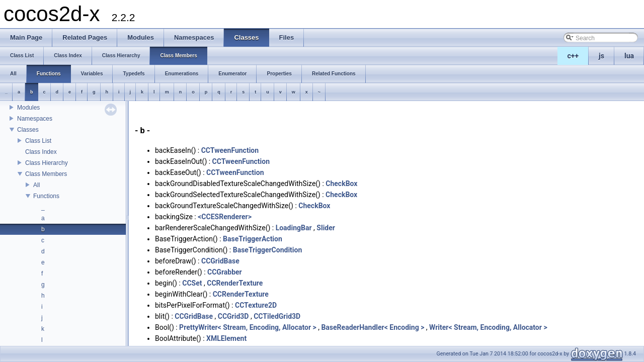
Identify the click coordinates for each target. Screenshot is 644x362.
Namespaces (35, 119)
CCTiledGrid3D (277, 316)
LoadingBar (294, 228)
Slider (326, 228)
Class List (38, 141)
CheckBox (341, 184)
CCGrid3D (233, 316)
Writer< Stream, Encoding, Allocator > (488, 327)
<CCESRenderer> (225, 217)
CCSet (192, 283)
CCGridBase (220, 261)
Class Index (41, 152)
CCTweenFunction (230, 150)
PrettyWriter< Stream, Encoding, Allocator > (248, 327)
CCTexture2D (256, 305)
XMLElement (226, 338)
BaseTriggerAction (253, 239)
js (601, 56)
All (36, 185)
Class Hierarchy (47, 163)
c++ (573, 56)
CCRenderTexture (235, 283)
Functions (46, 196)
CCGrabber (225, 272)
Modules (28, 108)
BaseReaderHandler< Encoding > (373, 327)
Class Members (46, 174)
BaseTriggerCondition (268, 250)
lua (629, 56)
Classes (28, 130)
